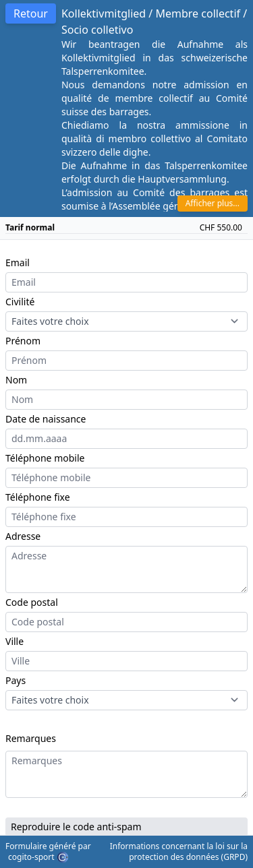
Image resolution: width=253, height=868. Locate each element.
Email (18, 262)
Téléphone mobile (45, 458)
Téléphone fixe (38, 497)
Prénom (23, 341)
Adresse (23, 536)
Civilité (20, 302)
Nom (16, 380)
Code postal (32, 602)
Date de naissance (46, 419)
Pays (16, 680)
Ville (15, 641)
